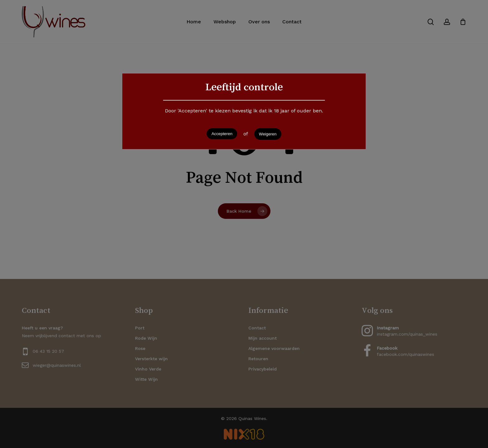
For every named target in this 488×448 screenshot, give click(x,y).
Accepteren (222, 134)
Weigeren (268, 134)
